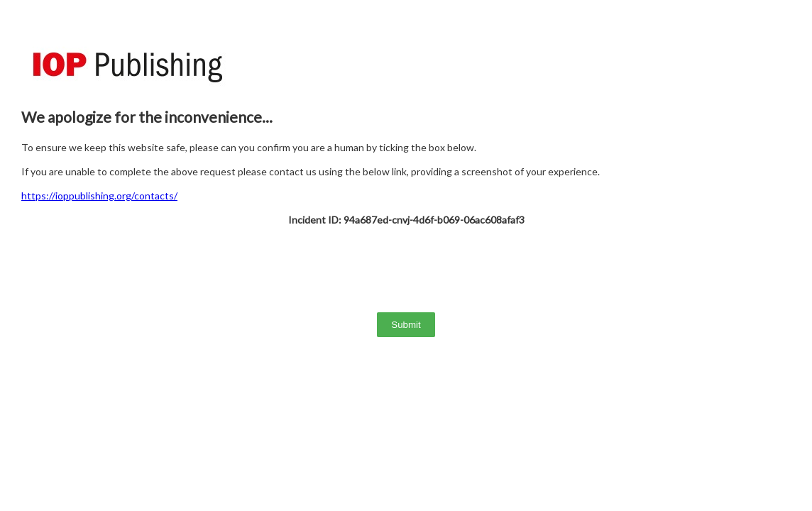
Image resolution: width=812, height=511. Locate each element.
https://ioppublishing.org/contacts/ (99, 196)
